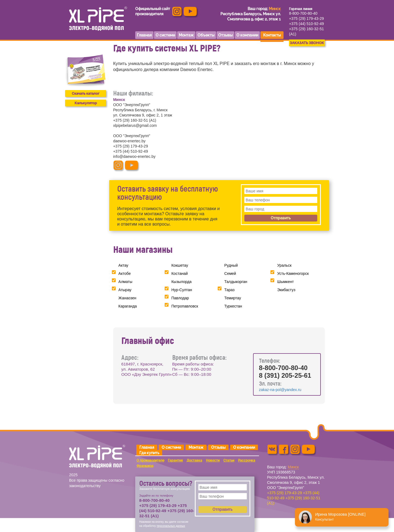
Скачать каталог (86, 93)
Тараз (229, 290)
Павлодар (180, 298)
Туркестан (233, 306)
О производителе (150, 460)
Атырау (125, 290)
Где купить (149, 453)
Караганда (128, 306)
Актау (123, 265)
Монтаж (196, 447)
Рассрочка (247, 460)
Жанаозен (127, 298)
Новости (213, 460)
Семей (230, 273)
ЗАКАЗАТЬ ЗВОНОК (307, 43)
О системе (171, 447)
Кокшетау (180, 265)
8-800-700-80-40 (303, 13)
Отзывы (218, 447)
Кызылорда (181, 282)
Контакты (272, 35)
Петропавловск (185, 306)
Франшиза (145, 466)
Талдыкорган (236, 282)
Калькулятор (86, 103)
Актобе (124, 273)
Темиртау (233, 298)
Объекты (206, 35)
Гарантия (175, 460)
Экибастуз (286, 290)
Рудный (231, 265)
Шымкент (286, 282)
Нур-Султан (182, 290)
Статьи (229, 460)
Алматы (125, 282)
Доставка (194, 460)
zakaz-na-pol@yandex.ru (280, 390)
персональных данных (171, 526)
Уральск (284, 265)
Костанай (180, 273)
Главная (147, 447)
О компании (244, 447)
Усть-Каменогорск (293, 273)
